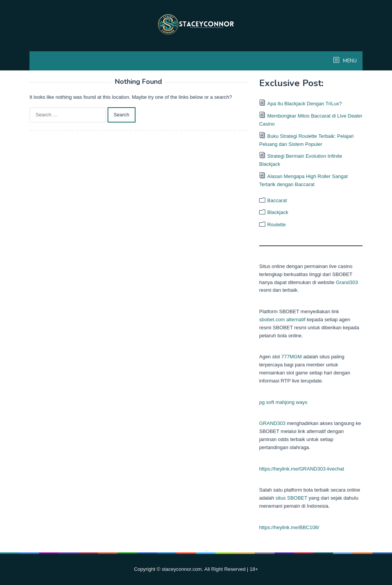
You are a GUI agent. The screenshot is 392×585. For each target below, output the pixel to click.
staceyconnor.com (182, 569)
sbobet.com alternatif (282, 319)
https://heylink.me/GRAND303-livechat (302, 469)
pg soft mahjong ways (283, 402)
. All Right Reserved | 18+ (230, 569)
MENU (349, 61)
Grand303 (347, 282)
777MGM (292, 357)
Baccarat (277, 200)
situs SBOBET (292, 498)
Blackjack (278, 212)
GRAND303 (272, 423)
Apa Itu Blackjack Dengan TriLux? (305, 104)
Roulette (276, 225)
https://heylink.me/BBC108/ (289, 527)
